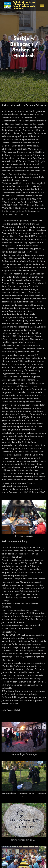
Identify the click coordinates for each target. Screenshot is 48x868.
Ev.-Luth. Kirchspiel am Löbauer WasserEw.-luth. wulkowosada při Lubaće (24, 5)
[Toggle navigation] (42, 5)
